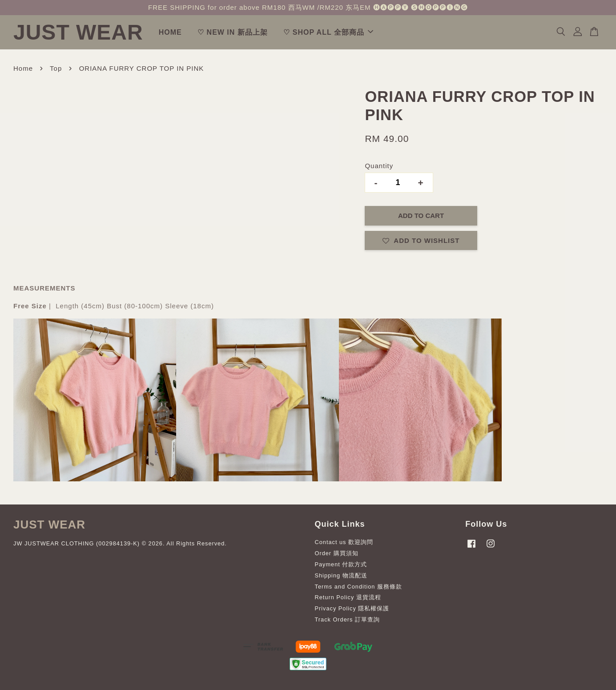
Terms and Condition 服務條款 (358, 587)
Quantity (379, 166)
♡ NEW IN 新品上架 (233, 32)
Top (56, 68)
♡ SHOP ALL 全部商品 (328, 32)
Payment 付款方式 (341, 564)
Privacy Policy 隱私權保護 (352, 608)
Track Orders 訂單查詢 (347, 619)
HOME (170, 32)
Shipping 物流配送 (341, 575)
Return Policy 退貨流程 (348, 597)
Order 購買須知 (337, 553)
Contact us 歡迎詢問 (344, 542)
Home (23, 68)
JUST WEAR (78, 32)
